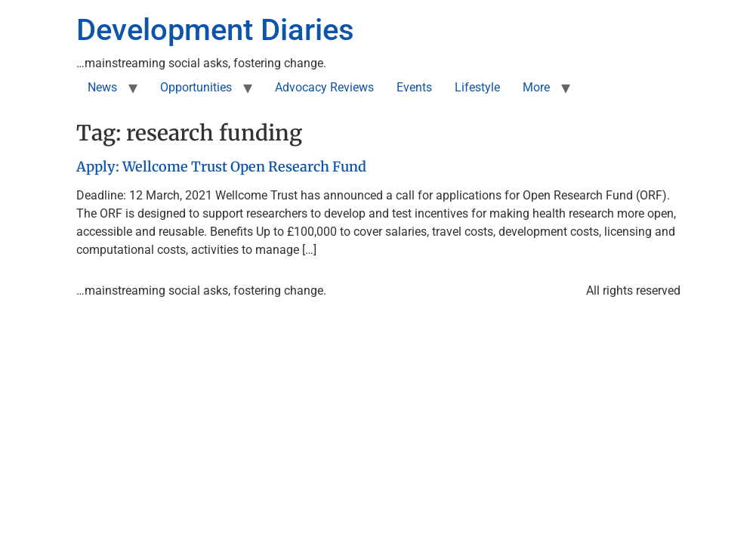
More (536, 87)
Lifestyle (477, 87)
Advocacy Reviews (324, 87)
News (102, 87)
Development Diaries (215, 30)
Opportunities (196, 87)
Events (414, 87)
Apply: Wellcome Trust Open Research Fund (221, 167)
